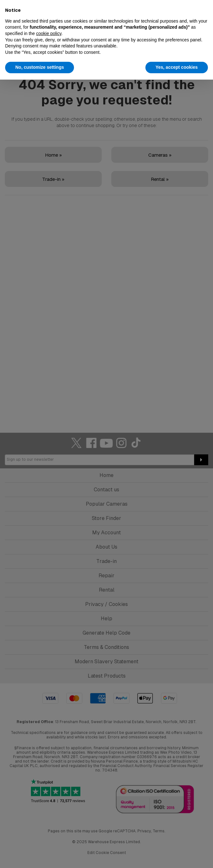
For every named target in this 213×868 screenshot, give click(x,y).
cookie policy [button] (49, 33)
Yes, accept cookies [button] (177, 67)
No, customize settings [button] (40, 67)
